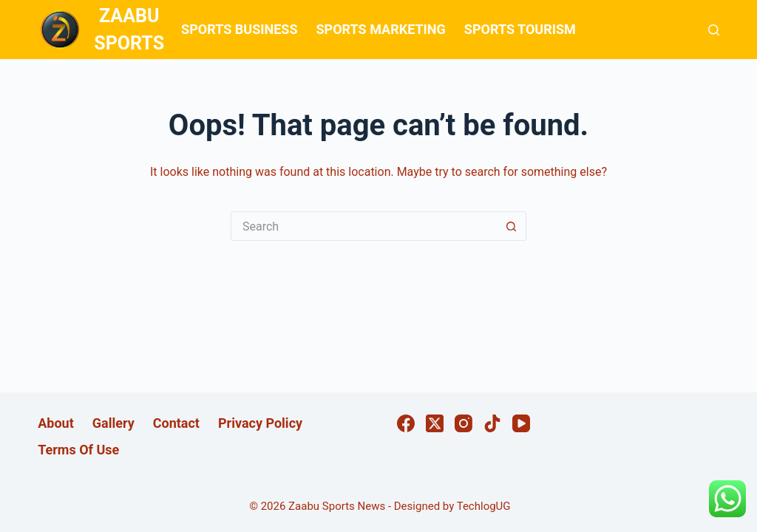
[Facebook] (406, 423)
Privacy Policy (260, 423)
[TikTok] (492, 423)
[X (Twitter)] (435, 423)
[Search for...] (364, 226)
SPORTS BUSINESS (239, 29)
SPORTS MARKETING (380, 29)
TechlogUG (484, 506)
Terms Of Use (78, 450)
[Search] (714, 30)
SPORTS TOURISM (520, 29)
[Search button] (512, 226)
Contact (176, 423)
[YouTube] (521, 423)
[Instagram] (464, 423)
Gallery (113, 423)
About (56, 423)
